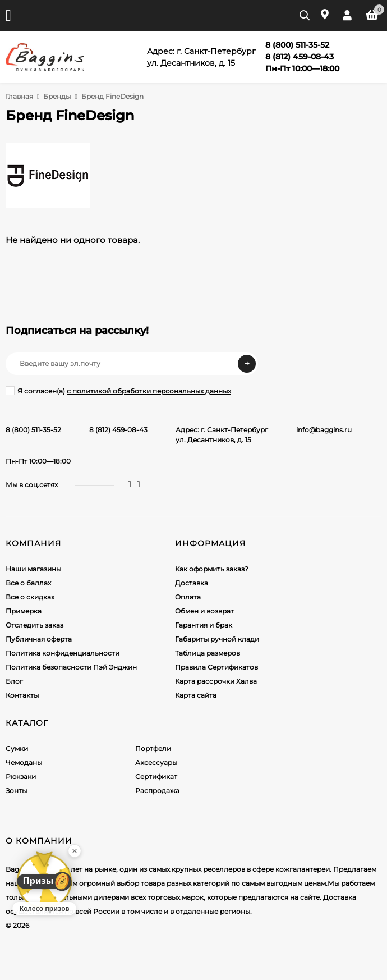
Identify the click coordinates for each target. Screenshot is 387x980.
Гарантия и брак (204, 625)
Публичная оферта (39, 639)
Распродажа (157, 791)
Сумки (17, 748)
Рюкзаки (21, 777)
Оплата (188, 597)
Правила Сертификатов (216, 667)
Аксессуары (156, 763)
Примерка (24, 611)
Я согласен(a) (118, 391)
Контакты (22, 695)
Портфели (153, 748)
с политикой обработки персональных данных (149, 391)
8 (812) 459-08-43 (118, 430)
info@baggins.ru (324, 430)
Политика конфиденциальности (63, 653)
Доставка (192, 583)
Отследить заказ (34, 625)
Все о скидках (30, 597)
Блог (14, 681)
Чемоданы (24, 763)
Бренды (57, 96)
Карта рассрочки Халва (216, 681)
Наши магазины (33, 569)
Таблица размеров (208, 653)
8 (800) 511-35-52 (33, 430)
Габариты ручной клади (217, 639)
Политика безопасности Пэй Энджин (71, 667)
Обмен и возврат (204, 611)
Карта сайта (196, 695)
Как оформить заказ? (212, 569)
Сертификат (156, 777)
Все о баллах (28, 583)
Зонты (16, 791)
